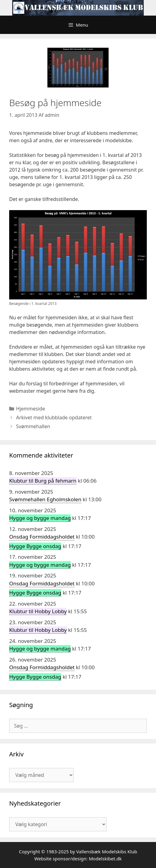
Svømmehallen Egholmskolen (45, 499)
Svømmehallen (33, 426)
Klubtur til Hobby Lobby (38, 611)
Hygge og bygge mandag (40, 518)
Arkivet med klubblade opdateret (54, 417)
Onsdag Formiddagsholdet (42, 537)
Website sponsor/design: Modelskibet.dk (78, 859)
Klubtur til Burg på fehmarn (43, 481)
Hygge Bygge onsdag (35, 546)
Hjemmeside (31, 409)
